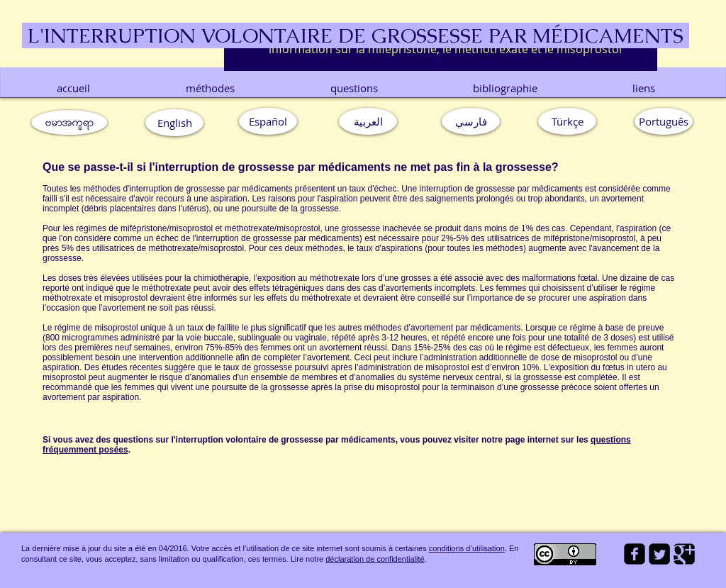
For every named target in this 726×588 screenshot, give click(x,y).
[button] (664, 121)
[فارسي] (471, 121)
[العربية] (368, 121)
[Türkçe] (567, 121)
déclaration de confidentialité (375, 559)
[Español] (268, 121)
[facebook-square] (635, 554)
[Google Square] (684, 554)
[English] (174, 123)
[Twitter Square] (659, 554)
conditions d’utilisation (467, 548)
